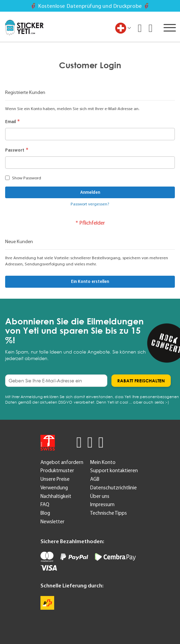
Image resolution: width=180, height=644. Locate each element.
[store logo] (24, 28)
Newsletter (52, 522)
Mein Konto (103, 462)
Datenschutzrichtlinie (113, 488)
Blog (45, 513)
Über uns (100, 496)
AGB (95, 479)
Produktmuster (57, 470)
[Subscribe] (141, 381)
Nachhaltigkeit (56, 496)
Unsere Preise (55, 479)
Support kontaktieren (114, 470)
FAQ (45, 504)
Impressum (102, 504)
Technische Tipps (109, 513)
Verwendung (54, 488)
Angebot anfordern (62, 462)
